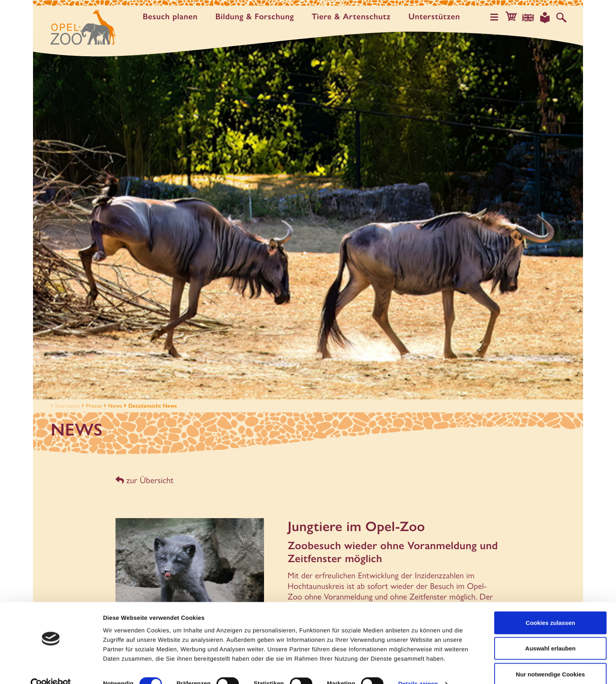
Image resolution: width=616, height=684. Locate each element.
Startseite (64, 406)
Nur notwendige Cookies (550, 658)
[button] (514, 17)
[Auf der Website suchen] (562, 17)
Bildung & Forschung (257, 17)
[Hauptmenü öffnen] (498, 17)
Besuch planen (172, 17)
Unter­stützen (436, 17)
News (115, 406)
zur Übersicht (144, 480)
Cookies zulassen (550, 607)
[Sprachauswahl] (530, 17)
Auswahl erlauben (550, 633)
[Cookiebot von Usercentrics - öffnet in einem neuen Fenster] (51, 669)
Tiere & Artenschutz (353, 17)
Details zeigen (418, 668)
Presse (94, 406)
